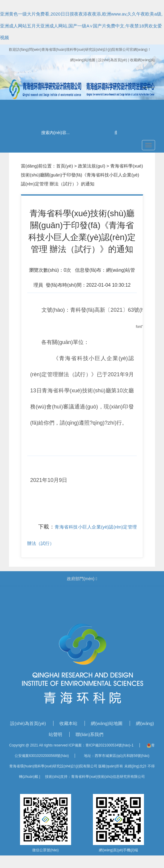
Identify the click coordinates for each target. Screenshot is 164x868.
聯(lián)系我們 (89, 734)
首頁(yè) (65, 166)
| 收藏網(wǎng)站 (142, 60)
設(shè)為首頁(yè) (29, 723)
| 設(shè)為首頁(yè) (112, 60)
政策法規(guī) (92, 166)
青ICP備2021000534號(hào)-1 (109, 745)
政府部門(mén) (82, 579)
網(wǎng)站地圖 (83, 60)
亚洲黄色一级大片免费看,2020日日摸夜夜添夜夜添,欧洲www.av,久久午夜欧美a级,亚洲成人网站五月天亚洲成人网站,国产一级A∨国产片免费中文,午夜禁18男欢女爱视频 (81, 26)
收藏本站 (69, 723)
